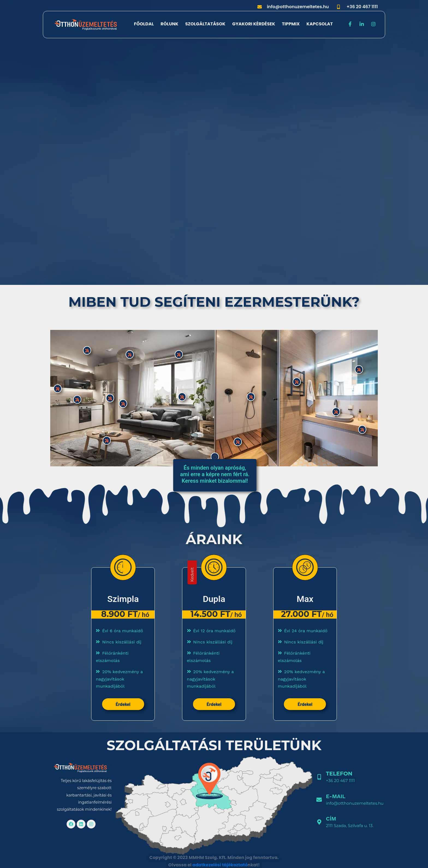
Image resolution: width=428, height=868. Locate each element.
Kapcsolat (320, 24)
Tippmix (291, 24)
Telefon (339, 774)
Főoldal (144, 24)
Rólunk (169, 24)
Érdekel (123, 704)
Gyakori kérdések (254, 24)
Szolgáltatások (205, 24)
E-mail (336, 796)
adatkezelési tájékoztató (220, 865)
